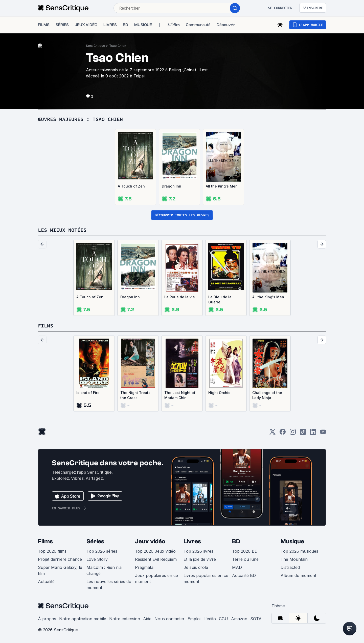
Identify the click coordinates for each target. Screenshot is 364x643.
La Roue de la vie (180, 297)
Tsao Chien (118, 46)
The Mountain (294, 559)
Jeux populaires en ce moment (156, 578)
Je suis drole (196, 567)
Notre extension (125, 619)
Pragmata (144, 567)
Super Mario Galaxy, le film (60, 570)
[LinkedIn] (313, 433)
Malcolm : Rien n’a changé (104, 570)
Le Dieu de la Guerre (220, 299)
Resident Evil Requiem (156, 559)
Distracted (290, 567)
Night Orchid (219, 393)
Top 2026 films (52, 551)
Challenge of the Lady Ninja (267, 395)
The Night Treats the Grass (135, 395)
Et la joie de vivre (200, 559)
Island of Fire (88, 393)
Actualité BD (244, 575)
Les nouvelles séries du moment (109, 585)
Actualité (46, 582)
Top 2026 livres (198, 551)
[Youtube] (323, 433)
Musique (292, 541)
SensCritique (96, 46)
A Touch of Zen (131, 186)
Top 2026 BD (245, 551)
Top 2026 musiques (299, 551)
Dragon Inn (172, 186)
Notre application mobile (83, 619)
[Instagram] (293, 433)
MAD (237, 567)
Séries (95, 541)
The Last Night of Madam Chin (180, 395)
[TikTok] (303, 433)
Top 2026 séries (102, 551)
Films (45, 541)
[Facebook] (283, 433)
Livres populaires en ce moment (206, 578)
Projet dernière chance (60, 559)
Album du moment (298, 575)
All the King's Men (222, 186)
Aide (147, 619)
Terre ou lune (245, 559)
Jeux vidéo (150, 541)
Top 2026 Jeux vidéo (155, 551)
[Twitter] (272, 433)
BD (236, 541)
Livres (192, 541)
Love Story (97, 559)
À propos (47, 619)
